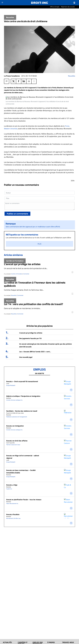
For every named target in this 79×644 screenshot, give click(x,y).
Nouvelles (72, 76)
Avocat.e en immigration (15, 410)
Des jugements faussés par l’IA (30, 330)
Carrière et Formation (17, 266)
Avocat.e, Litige (12, 459)
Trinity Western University (15, 118)
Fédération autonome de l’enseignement (17, 404)
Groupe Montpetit (11, 377)
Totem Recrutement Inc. (12, 475)
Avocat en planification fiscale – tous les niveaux (24, 471)
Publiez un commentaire (17, 206)
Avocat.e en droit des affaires (17, 422)
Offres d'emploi (55, 7)
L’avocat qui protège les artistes (31, 325)
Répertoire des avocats (68, 7)
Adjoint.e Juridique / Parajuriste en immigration (23, 386)
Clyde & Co (9, 463)
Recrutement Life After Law (13, 487)
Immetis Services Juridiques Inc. (15, 390)
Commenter (26, 266)
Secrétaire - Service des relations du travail (22, 398)
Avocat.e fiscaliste (13, 483)
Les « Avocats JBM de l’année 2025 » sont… (35, 344)
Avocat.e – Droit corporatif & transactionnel (22, 373)
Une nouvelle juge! (26, 349)
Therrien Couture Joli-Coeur (13, 426)
